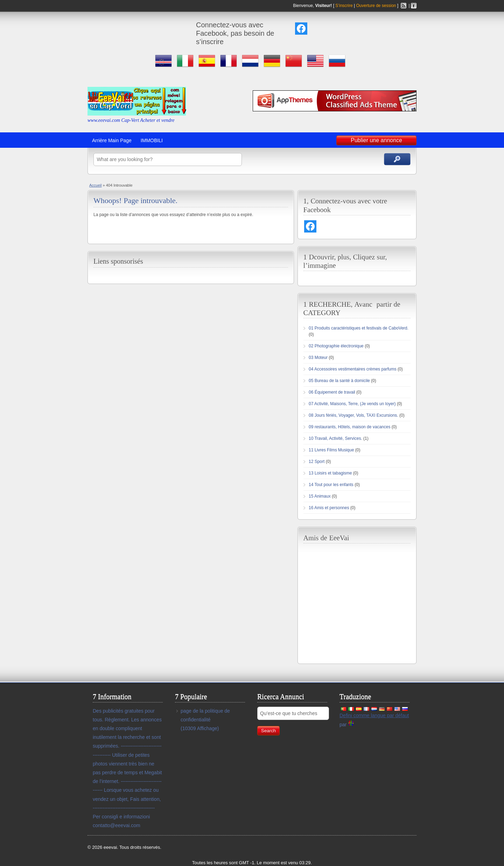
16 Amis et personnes (329, 508)
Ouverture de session (376, 6)
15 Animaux (320, 496)
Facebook (414, 6)
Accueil (95, 185)
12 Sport (317, 462)
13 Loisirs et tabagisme (330, 473)
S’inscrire (344, 6)
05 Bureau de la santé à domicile (339, 381)
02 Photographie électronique (336, 346)
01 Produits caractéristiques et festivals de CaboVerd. (359, 328)
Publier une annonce (376, 140)
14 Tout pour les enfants (331, 485)
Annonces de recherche (397, 159)
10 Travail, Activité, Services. (335, 438)
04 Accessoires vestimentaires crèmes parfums (353, 369)
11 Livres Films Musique (331, 450)
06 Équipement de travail (332, 392)
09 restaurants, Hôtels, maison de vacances (349, 427)
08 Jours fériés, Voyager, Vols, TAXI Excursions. (353, 415)
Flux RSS (404, 6)
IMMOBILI (152, 140)
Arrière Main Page (112, 140)
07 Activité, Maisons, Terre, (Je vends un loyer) (352, 404)
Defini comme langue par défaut (374, 715)
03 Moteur (318, 358)
